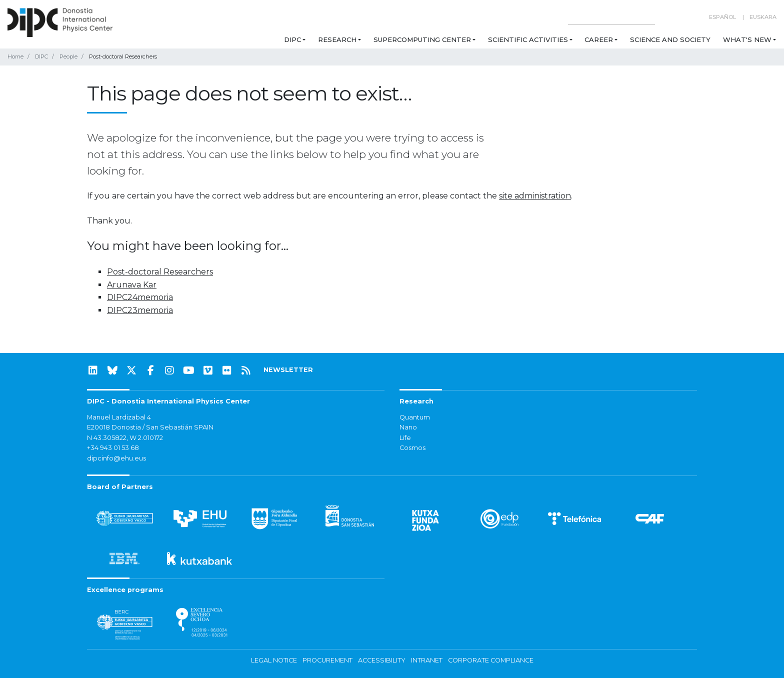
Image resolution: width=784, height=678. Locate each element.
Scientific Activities (528, 39)
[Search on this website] (611, 17)
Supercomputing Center (422, 39)
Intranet (427, 660)
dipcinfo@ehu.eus (116, 458)
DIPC (292, 39)
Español (722, 17)
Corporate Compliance (491, 660)
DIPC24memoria (140, 297)
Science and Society (670, 39)
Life (405, 438)
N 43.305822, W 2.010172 (125, 438)
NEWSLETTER (288, 370)
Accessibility (382, 660)
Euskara (763, 17)
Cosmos (412, 448)
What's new (747, 39)
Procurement (327, 660)
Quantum (415, 417)
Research (337, 39)
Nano (408, 427)
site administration (535, 196)
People (68, 56)
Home (15, 56)
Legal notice (274, 660)
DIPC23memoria (140, 310)
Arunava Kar (132, 285)
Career (599, 39)
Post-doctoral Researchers (160, 272)
